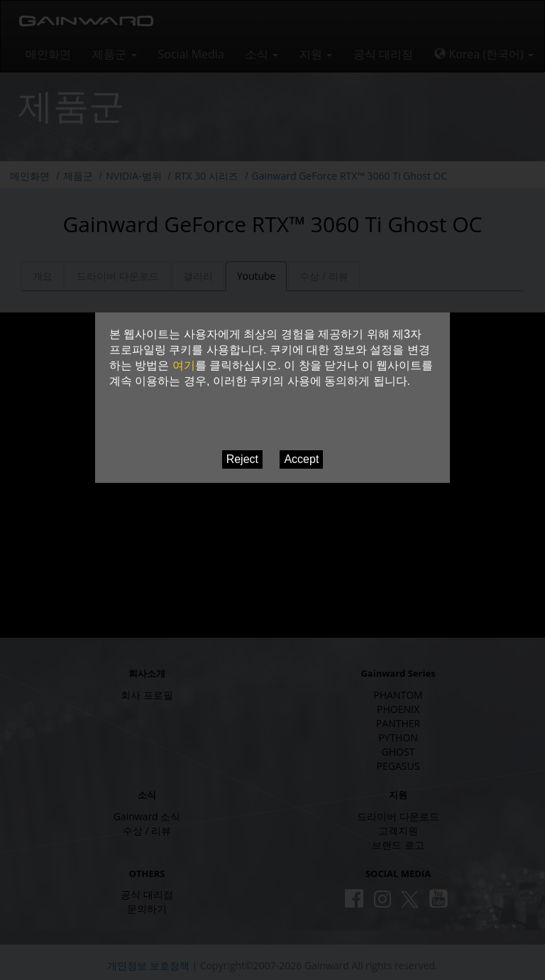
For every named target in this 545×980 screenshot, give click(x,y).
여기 (184, 365)
